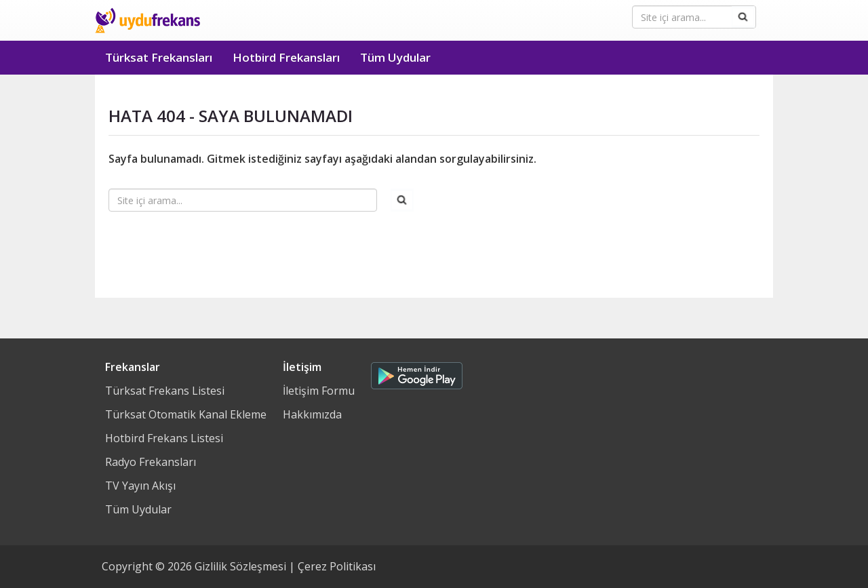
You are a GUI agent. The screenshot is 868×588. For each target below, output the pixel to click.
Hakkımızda (312, 414)
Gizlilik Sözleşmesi (240, 566)
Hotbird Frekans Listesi (164, 438)
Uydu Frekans (147, 20)
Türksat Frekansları (159, 57)
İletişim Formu (319, 391)
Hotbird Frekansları (286, 57)
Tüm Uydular (395, 57)
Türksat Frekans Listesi (165, 391)
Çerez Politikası (337, 566)
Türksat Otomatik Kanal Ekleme (186, 414)
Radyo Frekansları (151, 462)
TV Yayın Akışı (140, 486)
